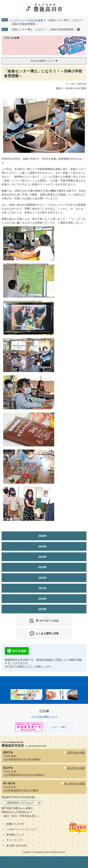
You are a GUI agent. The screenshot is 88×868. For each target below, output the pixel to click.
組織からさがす (15, 824)
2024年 (42, 557)
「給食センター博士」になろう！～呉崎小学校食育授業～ (43, 29)
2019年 (42, 609)
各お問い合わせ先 (17, 846)
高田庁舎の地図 (76, 753)
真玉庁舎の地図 (76, 768)
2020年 (42, 599)
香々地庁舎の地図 (75, 784)
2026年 (42, 536)
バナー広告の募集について (44, 717)
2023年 (42, 567)
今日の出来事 (35, 20)
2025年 (42, 547)
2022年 (42, 578)
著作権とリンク (15, 835)
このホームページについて (22, 829)
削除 (78, 29)
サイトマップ (14, 840)
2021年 (42, 588)
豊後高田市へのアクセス (20, 803)
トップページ (17, 20)
